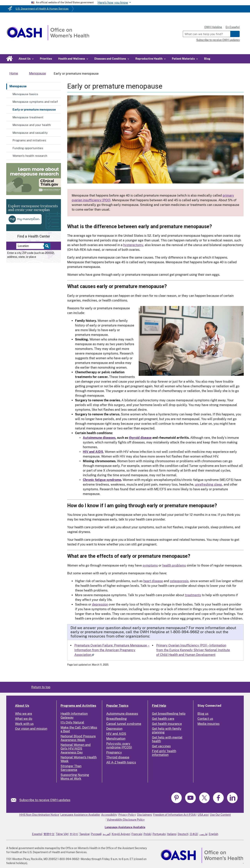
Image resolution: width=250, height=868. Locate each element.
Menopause (18, 86)
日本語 (194, 834)
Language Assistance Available (80, 815)
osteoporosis (179, 581)
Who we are (24, 714)
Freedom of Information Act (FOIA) (175, 815)
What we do (24, 719)
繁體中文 (49, 834)
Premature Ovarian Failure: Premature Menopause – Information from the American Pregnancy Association (112, 650)
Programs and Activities (78, 706)
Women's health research (30, 156)
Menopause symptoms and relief (35, 102)
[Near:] (32, 246)
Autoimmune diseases (122, 714)
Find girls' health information (164, 753)
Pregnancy (114, 752)
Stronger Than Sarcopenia (71, 768)
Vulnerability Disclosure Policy (126, 820)
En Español (233, 27)
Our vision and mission (31, 729)
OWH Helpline (213, 27)
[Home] (48, 39)
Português (159, 834)
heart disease (153, 581)
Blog (207, 59)
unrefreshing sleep (208, 485)
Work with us (24, 724)
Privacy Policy (127, 815)
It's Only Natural (72, 722)
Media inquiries (208, 724)
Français (137, 834)
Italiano (172, 834)
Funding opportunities (28, 148)
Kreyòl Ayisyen (121, 834)
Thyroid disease (118, 757)
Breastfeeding (117, 719)
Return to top (41, 687)
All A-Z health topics (121, 762)
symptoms (150, 565)
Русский (96, 834)
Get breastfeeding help (169, 714)
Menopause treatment (28, 117)
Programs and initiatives (29, 140)
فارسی (203, 834)
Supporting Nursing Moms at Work (75, 777)
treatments (193, 595)
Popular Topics (117, 706)
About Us (22, 706)
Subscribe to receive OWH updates (218, 40)
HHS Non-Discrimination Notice (39, 815)
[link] (15, 800)
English (213, 834)
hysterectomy (133, 245)
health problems (174, 565)
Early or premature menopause (34, 109)
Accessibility (109, 815)
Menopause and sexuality (30, 133)
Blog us (203, 714)
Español (37, 834)
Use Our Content (220, 815)
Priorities (46, 59)
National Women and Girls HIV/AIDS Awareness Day (76, 749)
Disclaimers (144, 815)
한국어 (74, 834)
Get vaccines (161, 746)
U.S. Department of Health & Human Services (42, 9)
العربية (107, 834)
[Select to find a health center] (47, 246)
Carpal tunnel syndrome (124, 724)
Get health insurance (167, 724)
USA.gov (203, 815)
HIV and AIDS (116, 734)
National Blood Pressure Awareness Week (78, 738)
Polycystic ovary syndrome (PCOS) (119, 746)
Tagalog (84, 834)
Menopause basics (25, 94)
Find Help (159, 706)
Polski (147, 834)
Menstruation (116, 739)
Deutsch (183, 834)
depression (100, 604)
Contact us (205, 719)
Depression (114, 729)
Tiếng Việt (62, 834)
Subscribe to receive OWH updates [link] (45, 800)
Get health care (163, 719)
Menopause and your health (32, 125)
